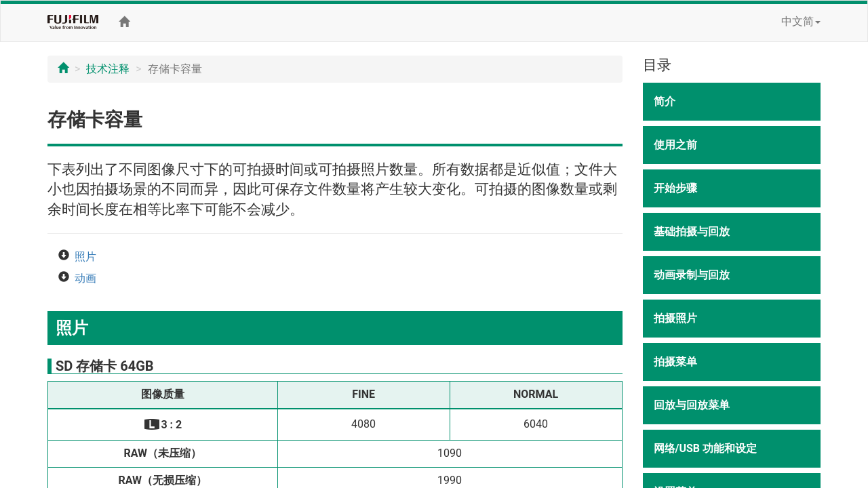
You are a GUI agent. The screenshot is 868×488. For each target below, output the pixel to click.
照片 (85, 257)
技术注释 (108, 69)
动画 (85, 278)
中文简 (801, 21)
